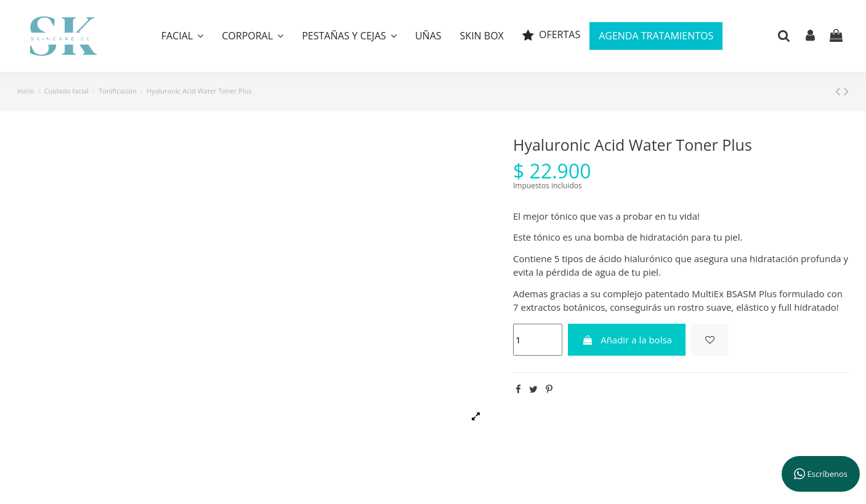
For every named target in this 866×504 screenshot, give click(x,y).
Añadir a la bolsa (626, 340)
